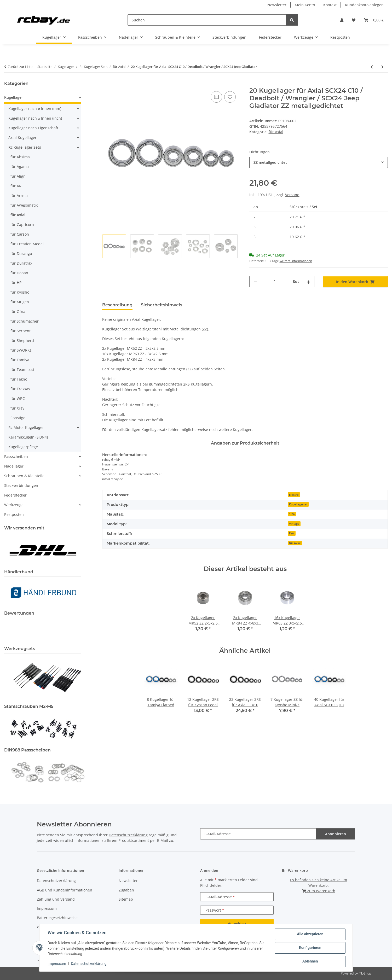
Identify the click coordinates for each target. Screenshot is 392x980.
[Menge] (275, 282)
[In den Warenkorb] (106, 84)
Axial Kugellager (22, 138)
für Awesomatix (24, 205)
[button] (342, 20)
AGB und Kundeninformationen (65, 890)
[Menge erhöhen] (308, 282)
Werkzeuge (14, 505)
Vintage (294, 524)
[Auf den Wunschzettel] (230, 97)
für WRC (18, 398)
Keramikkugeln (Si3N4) (28, 437)
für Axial (276, 132)
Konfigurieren (310, 948)
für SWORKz (21, 350)
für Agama (20, 167)
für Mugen (20, 302)
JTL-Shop (365, 973)
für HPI (16, 282)
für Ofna (18, 311)
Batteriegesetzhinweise (57, 918)
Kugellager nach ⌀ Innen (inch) (35, 118)
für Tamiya (20, 360)
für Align (18, 176)
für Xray (17, 408)
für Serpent (21, 331)
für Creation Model (27, 244)
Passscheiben (16, 456)
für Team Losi (22, 369)
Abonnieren (336, 834)
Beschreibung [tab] (117, 305)
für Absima (20, 157)
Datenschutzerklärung (89, 964)
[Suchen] (207, 20)
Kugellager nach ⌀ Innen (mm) (35, 109)
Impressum (57, 964)
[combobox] (319, 162)
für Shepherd (22, 340)
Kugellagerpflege (23, 447)
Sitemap (126, 899)
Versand (292, 195)
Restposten (14, 514)
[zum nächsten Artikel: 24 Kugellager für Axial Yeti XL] (382, 67)
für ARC (17, 186)
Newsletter (277, 5)
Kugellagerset (298, 504)
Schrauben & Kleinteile (24, 476)
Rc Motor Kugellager (26, 427)
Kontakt (330, 5)
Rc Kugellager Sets (25, 147)
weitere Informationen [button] (296, 261)
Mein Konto (305, 5)
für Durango (21, 253)
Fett (292, 533)
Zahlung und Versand (56, 899)
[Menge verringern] (255, 282)
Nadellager (14, 466)
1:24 (292, 514)
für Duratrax (21, 263)
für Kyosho (20, 292)
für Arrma (19, 196)
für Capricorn (22, 224)
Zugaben (126, 890)
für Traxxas (20, 389)
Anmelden (237, 923)
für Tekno (19, 379)
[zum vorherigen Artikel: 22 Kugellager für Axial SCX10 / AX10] (372, 67)
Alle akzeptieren (310, 934)
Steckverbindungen (21, 485)
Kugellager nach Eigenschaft (33, 128)
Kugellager (14, 97)
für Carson (20, 234)
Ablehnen (310, 961)
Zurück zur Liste (20, 67)
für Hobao (19, 273)
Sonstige (18, 418)
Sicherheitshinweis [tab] (162, 305)
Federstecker (15, 495)
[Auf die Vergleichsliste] (216, 97)
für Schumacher (25, 321)
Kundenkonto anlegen (364, 5)
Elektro (294, 495)
